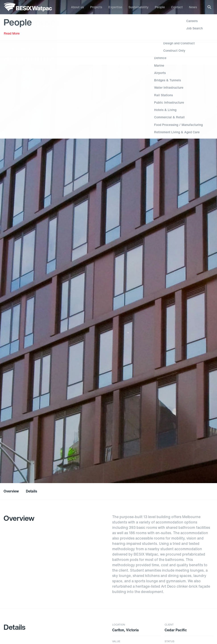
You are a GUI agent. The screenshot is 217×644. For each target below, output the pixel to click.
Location (119, 625)
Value (116, 641)
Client (169, 625)
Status (169, 641)
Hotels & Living (17, 32)
